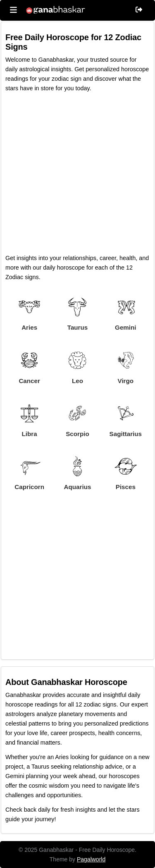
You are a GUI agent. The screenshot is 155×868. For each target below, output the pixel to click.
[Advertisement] (77, 176)
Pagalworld (91, 859)
